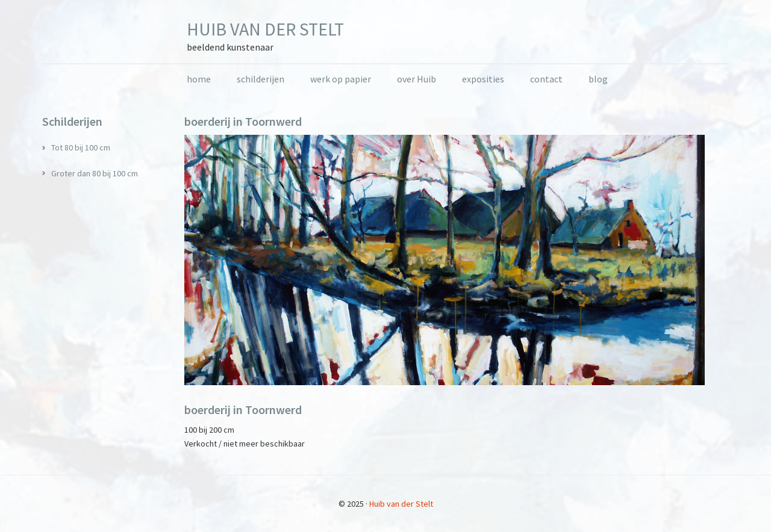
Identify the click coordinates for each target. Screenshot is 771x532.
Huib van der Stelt (265, 29)
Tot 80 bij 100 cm (81, 147)
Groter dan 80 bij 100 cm (95, 173)
